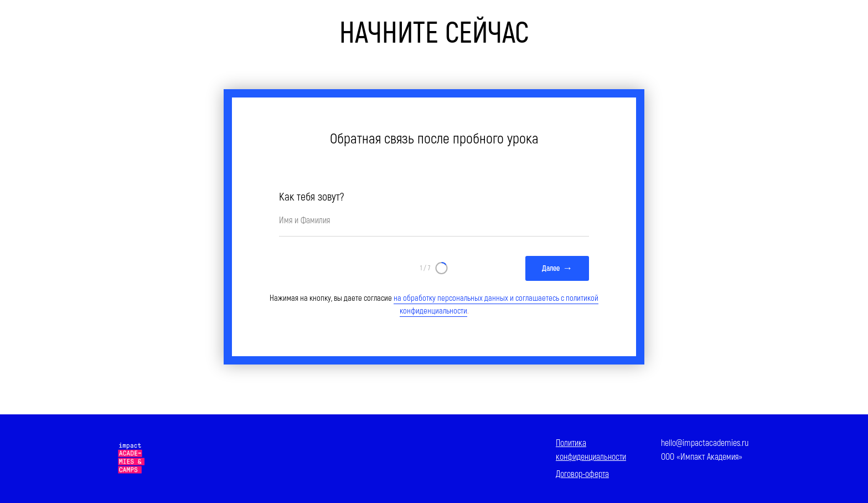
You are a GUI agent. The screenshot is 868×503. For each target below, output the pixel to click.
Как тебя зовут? (311, 197)
